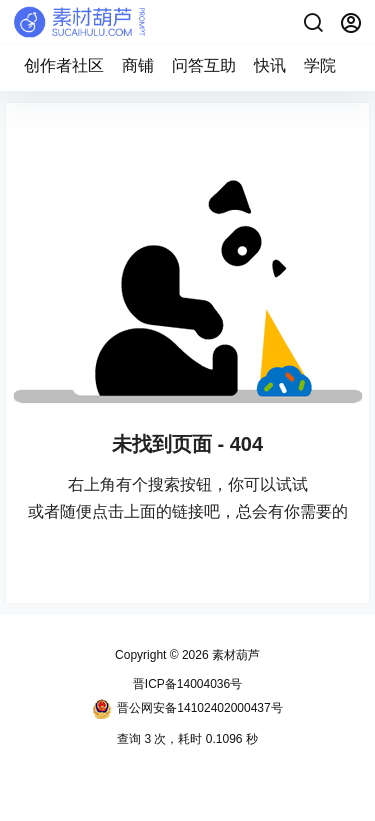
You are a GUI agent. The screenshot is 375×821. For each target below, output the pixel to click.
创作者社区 (64, 65)
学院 (320, 65)
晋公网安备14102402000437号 (187, 709)
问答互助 (204, 65)
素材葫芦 (234, 655)
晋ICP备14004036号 (187, 684)
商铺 (138, 65)
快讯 (270, 65)
